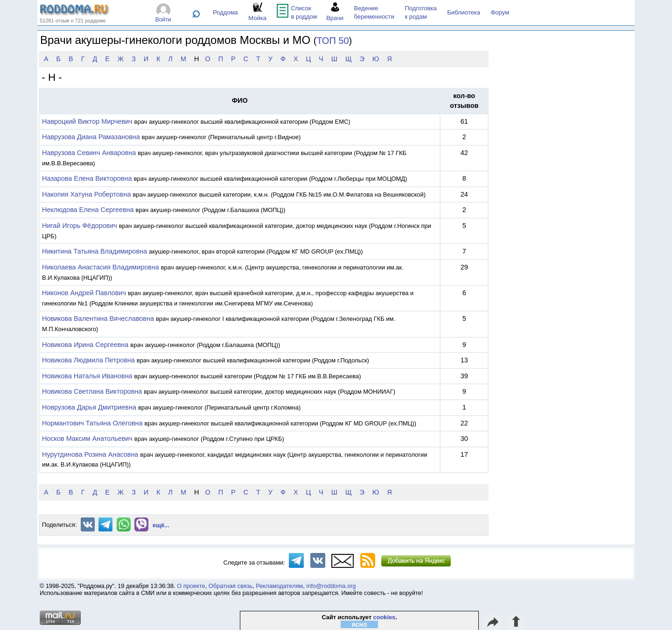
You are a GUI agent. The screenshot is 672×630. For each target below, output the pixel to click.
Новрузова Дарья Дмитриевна (89, 407)
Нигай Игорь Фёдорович (80, 226)
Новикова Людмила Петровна (88, 360)
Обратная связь (231, 586)
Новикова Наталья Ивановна (87, 376)
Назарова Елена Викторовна (87, 178)
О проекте (191, 586)
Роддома (225, 12)
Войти (163, 20)
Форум (500, 12)
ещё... (161, 525)
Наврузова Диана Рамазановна (91, 137)
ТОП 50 (333, 41)
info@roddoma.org (331, 586)
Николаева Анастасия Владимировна (101, 267)
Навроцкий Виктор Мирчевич (87, 121)
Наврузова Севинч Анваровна (89, 153)
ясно (360, 624)
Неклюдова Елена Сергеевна (88, 210)
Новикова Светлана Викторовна (92, 391)
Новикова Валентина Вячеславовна (98, 319)
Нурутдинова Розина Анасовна (90, 454)
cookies (385, 617)
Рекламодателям (279, 586)
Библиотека (464, 12)
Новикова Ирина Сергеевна (85, 345)
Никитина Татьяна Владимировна (94, 251)
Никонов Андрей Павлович (84, 293)
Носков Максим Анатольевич (87, 439)
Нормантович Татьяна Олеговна (92, 423)
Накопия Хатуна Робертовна (86, 194)
